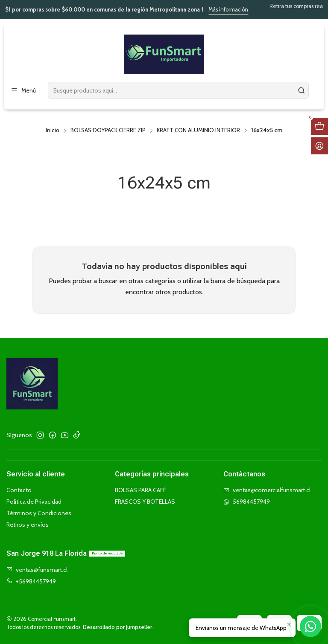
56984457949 (247, 502)
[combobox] (178, 90)
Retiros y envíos (28, 525)
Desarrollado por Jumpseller (117, 627)
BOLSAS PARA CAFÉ (141, 490)
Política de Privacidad (34, 502)
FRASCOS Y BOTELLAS (145, 502)
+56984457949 (31, 581)
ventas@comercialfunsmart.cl (267, 490)
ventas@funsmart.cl (37, 570)
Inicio (53, 131)
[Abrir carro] (319, 126)
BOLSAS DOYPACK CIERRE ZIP (108, 131)
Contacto (19, 490)
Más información (239, 10)
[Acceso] (319, 146)
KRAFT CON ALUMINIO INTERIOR (198, 131)
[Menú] (23, 91)
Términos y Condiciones (39, 513)
